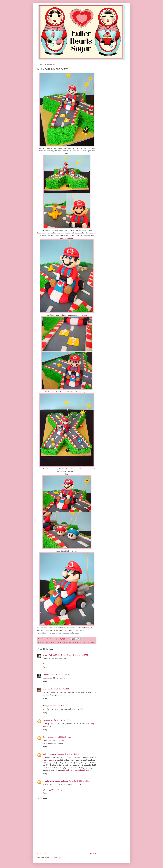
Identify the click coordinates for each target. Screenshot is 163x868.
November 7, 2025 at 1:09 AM (80, 781)
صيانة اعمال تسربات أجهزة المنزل (56, 781)
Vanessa (46, 674)
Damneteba (47, 737)
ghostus (46, 720)
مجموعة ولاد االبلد (49, 754)
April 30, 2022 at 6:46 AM (62, 737)
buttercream (57, 642)
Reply (45, 667)
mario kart (46, 709)
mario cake (82, 642)
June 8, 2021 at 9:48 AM (62, 706)
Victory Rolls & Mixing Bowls (54, 655)
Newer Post (41, 853)
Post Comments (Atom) (56, 858)
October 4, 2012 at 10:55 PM (58, 689)
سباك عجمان (48, 760)
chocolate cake (67, 642)
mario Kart (90, 642)
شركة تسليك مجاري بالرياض (53, 789)
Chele (45, 689)
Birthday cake (48, 642)
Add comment (44, 798)
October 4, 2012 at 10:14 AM (77, 655)
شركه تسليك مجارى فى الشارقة (75, 770)
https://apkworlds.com (56, 741)
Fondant (75, 642)
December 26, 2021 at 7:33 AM (61, 720)
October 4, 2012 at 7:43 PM (60, 674)
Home (67, 853)
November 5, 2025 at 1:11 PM (68, 754)
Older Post (92, 853)
